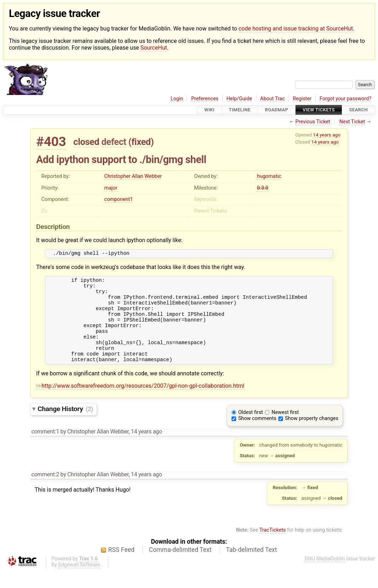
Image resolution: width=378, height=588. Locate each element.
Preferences (205, 99)
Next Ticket (352, 122)
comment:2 (45, 491)
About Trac (273, 99)
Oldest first (251, 429)
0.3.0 (263, 188)
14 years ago (327, 135)
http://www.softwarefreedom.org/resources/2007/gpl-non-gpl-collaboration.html (140, 403)
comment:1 (45, 449)
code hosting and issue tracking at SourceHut (296, 29)
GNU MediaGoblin (325, 576)
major (111, 188)
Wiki (209, 110)
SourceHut (154, 48)
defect (114, 142)
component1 (119, 199)
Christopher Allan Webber (133, 176)
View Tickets (319, 110)
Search (358, 110)
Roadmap (277, 110)
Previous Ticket (313, 122)
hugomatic (269, 176)
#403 (51, 142)
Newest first (285, 429)
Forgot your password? (345, 99)
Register (302, 99)
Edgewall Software (79, 582)
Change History (65, 426)
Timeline (240, 110)
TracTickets (273, 547)
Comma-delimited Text (180, 567)
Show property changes (312, 435)
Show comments (257, 435)
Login (177, 99)
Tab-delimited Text (251, 567)
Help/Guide (239, 99)
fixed (141, 142)
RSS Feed (121, 567)
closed (86, 142)
